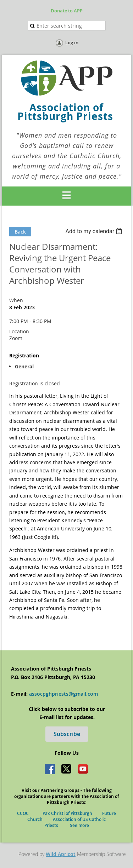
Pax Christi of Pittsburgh (72, 813)
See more (79, 825)
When (16, 300)
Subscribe (67, 734)
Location (19, 331)
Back (20, 232)
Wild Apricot (61, 854)
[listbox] (95, 231)
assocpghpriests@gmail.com (63, 694)
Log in (72, 42)
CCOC (26, 813)
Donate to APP (67, 11)
